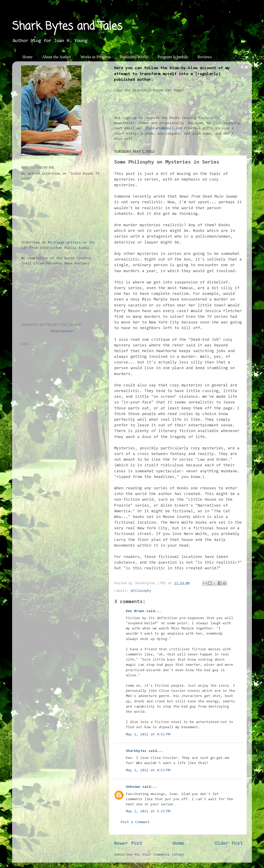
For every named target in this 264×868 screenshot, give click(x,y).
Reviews (205, 57)
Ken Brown (135, 611)
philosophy (141, 591)
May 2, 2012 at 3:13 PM (148, 811)
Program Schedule (173, 57)
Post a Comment (135, 822)
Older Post (229, 843)
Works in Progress (96, 57)
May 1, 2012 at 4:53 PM (148, 770)
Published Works (134, 57)
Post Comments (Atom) (163, 855)
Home (27, 57)
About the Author (56, 57)
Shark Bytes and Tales (67, 27)
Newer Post (128, 843)
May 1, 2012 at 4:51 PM (148, 735)
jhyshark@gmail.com (163, 128)
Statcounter (62, 331)
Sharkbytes (136, 751)
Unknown (133, 787)
